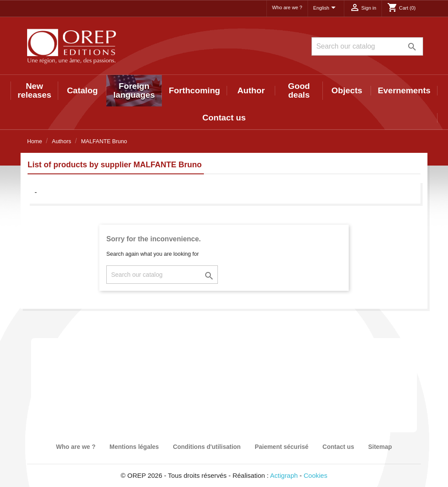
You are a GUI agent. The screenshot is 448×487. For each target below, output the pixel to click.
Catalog (82, 90)
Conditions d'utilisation (207, 447)
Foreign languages (134, 90)
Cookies (315, 475)
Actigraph (284, 475)
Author (251, 90)
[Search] (367, 46)
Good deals (299, 90)
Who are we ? (287, 7)
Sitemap (380, 447)
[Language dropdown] (326, 8)
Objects (347, 90)
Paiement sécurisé (282, 447)
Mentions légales (134, 447)
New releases (34, 90)
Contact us (224, 118)
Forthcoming (194, 90)
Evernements (404, 90)
